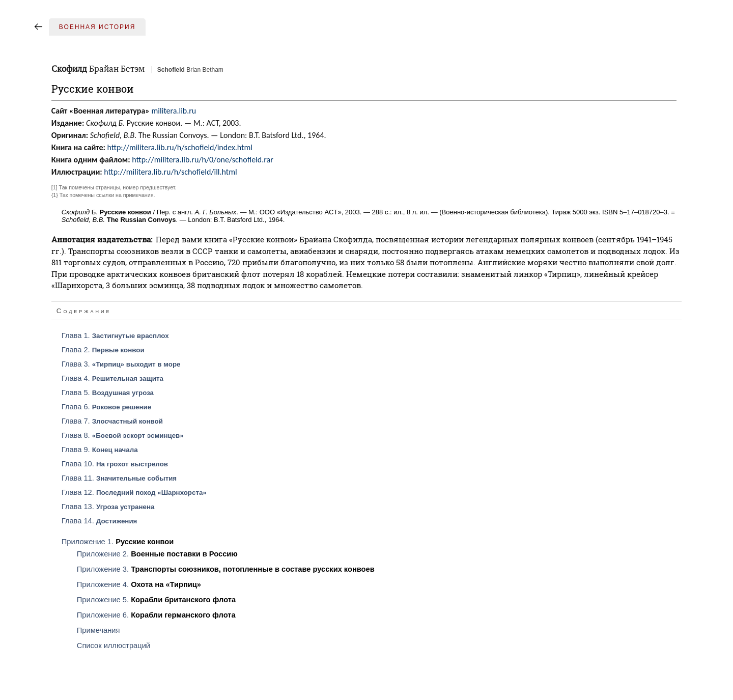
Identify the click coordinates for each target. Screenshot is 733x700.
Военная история (97, 27)
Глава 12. (134, 492)
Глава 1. (115, 335)
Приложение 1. (118, 542)
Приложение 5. (156, 600)
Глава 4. (112, 378)
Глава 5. (108, 393)
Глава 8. (123, 435)
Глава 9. (100, 450)
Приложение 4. (139, 584)
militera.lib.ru (174, 111)
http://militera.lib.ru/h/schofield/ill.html (170, 172)
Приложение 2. (157, 554)
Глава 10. (115, 464)
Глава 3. (121, 364)
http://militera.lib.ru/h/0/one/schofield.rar (203, 160)
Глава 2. (103, 350)
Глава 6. (106, 407)
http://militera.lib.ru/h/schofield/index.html (180, 147)
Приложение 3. (226, 569)
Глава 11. (119, 478)
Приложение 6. (156, 615)
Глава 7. (112, 421)
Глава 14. (100, 521)
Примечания (98, 630)
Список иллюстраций (114, 646)
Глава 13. (108, 507)
